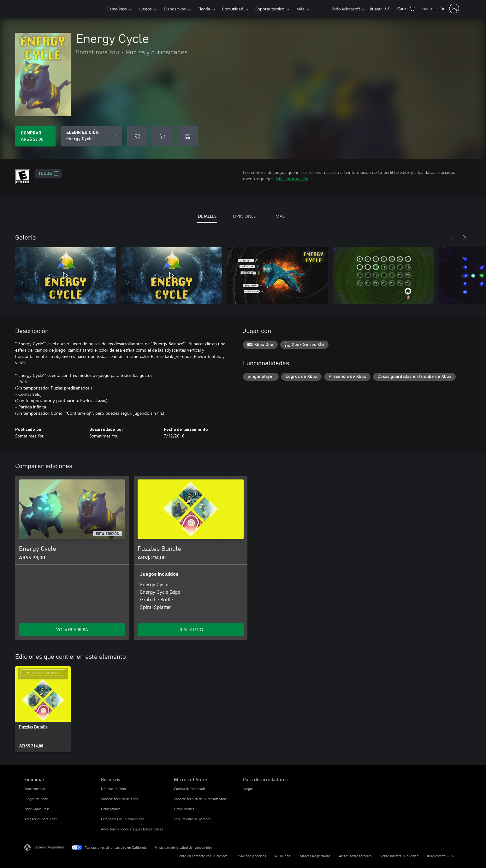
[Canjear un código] (188, 136)
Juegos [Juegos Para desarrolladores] (248, 789)
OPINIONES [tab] (244, 216)
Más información (292, 178)
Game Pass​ (117, 9)
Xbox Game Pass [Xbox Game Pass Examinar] (37, 809)
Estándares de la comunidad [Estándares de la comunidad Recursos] (123, 819)
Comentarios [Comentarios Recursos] (111, 809)
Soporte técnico (270, 9)
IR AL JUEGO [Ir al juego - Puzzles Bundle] (191, 630)
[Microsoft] (46, 9)
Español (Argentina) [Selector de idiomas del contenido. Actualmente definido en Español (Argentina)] (49, 847)
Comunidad (233, 9)
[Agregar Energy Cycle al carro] (163, 136)
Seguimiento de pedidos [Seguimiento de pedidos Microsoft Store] (192, 819)
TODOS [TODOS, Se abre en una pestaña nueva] (48, 174)
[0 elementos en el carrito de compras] (406, 8)
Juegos (145, 9)
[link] (43, 709)
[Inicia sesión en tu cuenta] (440, 9)
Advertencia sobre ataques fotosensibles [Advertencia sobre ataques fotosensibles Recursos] (132, 829)
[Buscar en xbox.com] (379, 8)
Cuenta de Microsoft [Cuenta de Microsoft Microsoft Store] (190, 789)
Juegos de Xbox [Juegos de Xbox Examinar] (36, 799)
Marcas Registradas (315, 856)
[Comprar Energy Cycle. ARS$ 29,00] (35, 136)
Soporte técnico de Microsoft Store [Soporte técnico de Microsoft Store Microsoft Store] (201, 799)
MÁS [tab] (280, 216)
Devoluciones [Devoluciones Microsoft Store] (184, 809)
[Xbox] (88, 9)
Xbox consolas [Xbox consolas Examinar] (35, 789)
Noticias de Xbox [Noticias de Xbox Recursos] (114, 789)
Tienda (204, 9)
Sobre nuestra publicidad (399, 856)
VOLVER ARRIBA (72, 630)
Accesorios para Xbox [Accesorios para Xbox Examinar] (41, 819)
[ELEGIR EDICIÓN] (91, 136)
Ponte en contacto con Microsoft (202, 856)
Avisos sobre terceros (355, 856)
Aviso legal (283, 856)
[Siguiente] (465, 238)
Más (300, 9)
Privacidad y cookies (251, 856)
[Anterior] (452, 238)
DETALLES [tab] (207, 216)
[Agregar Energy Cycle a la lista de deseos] (137, 136)
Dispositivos (175, 9)
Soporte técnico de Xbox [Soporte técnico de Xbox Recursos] (119, 799)
